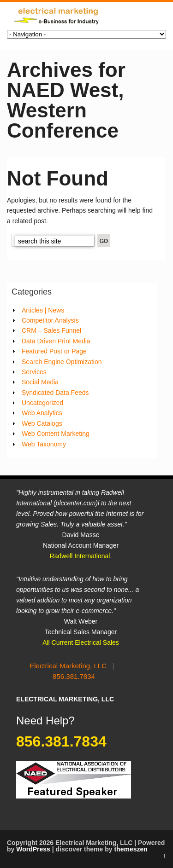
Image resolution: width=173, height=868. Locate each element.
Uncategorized (42, 403)
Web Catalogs (42, 423)
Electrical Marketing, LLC (68, 666)
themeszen (131, 849)
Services (34, 372)
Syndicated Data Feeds (55, 393)
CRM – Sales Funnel (51, 330)
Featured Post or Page (54, 351)
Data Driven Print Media (56, 341)
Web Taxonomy (44, 444)
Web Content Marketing (56, 434)
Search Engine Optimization (62, 362)
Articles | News (43, 310)
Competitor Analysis (50, 320)
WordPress (33, 849)
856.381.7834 (74, 676)
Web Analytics (42, 413)
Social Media (40, 382)
